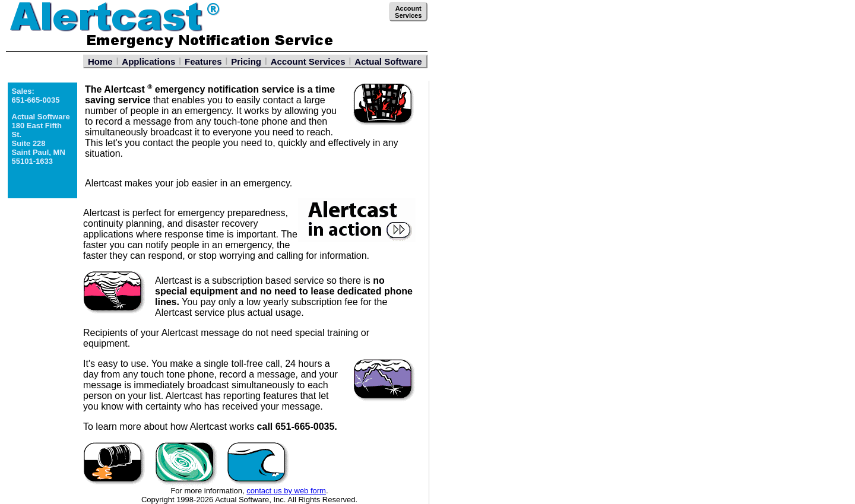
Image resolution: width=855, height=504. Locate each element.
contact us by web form (286, 491)
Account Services (308, 61)
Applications (148, 61)
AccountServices (408, 12)
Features (203, 61)
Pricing (246, 61)
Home (100, 61)
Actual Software (388, 61)
